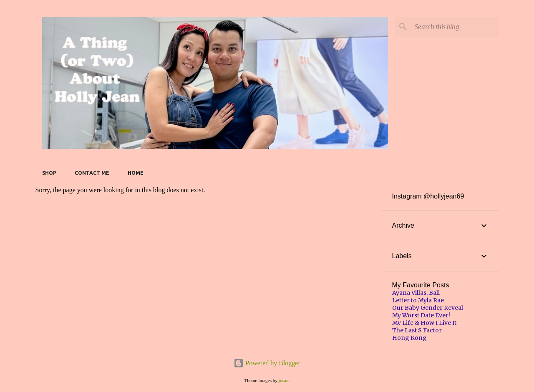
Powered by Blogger (267, 363)
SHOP (49, 173)
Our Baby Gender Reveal (428, 308)
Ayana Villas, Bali (416, 293)
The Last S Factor (417, 330)
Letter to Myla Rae (418, 300)
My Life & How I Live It (424, 323)
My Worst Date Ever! (421, 315)
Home (136, 173)
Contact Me (92, 173)
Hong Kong (409, 338)
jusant (284, 380)
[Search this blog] (455, 27)
